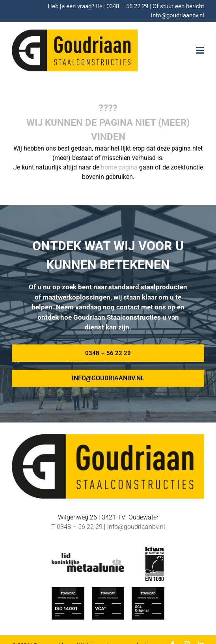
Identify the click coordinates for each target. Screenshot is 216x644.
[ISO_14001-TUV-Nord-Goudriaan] (68, 590)
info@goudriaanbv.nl (178, 15)
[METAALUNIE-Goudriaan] (88, 556)
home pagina (119, 167)
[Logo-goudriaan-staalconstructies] (75, 33)
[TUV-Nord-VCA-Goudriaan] (108, 590)
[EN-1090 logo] (155, 549)
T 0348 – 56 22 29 (77, 527)
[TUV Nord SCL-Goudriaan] (148, 590)
